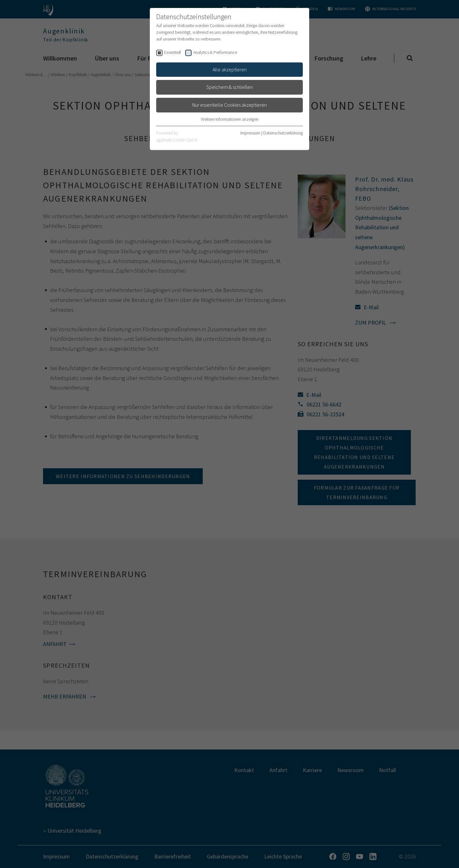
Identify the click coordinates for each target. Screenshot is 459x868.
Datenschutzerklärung (283, 133)
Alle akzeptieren (230, 69)
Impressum (250, 133)
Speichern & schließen (229, 87)
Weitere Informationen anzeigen (230, 119)
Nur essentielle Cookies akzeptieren (229, 105)
